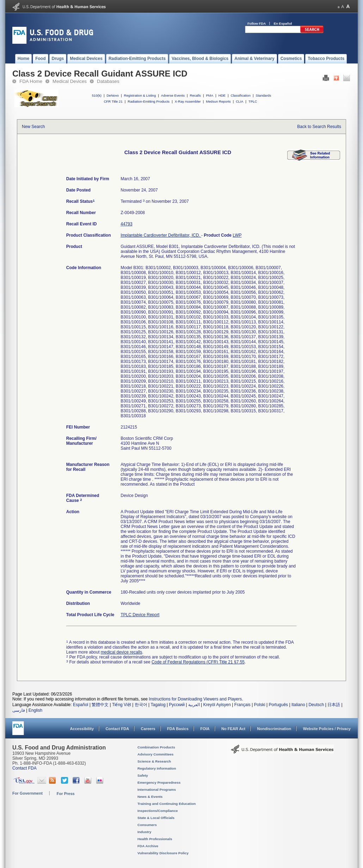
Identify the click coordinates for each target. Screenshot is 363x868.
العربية (194, 705)
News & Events (150, 797)
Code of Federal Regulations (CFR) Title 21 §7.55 (198, 662)
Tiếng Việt (122, 705)
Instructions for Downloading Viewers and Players (195, 699)
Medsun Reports (218, 101)
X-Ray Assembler (188, 101)
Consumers (147, 825)
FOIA (205, 729)
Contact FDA (117, 729)
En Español (283, 23)
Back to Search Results (319, 127)
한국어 (141, 705)
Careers (148, 729)
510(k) (97, 95)
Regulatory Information (157, 768)
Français (242, 705)
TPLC (253, 101)
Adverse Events (173, 95)
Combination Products (156, 747)
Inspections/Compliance (158, 811)
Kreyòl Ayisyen (217, 705)
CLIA (239, 101)
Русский (177, 705)
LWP (237, 235)
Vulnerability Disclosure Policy (163, 853)
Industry (144, 832)
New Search (33, 127)
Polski (260, 705)
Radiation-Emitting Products (149, 101)
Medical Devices (70, 81)
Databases (108, 81)
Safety (143, 775)
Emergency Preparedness (159, 782)
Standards (264, 95)
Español (81, 705)
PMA (210, 95)
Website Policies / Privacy (327, 729)
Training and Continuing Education (167, 804)
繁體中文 (100, 705)
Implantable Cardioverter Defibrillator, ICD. (161, 235)
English (35, 710)
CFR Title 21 (113, 101)
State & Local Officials (156, 818)
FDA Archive (148, 846)
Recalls (195, 95)
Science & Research (154, 761)
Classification (241, 95)
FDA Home (31, 81)
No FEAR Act (233, 729)
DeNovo (113, 95)
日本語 (334, 705)
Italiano (298, 705)
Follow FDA (257, 23)
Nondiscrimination (274, 729)
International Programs (157, 790)
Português (278, 705)
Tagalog (158, 705)
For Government (27, 793)
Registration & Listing (140, 95)
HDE (222, 95)
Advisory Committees (155, 754)
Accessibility (82, 729)
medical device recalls (121, 652)
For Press (66, 794)
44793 (126, 224)
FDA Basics (178, 729)
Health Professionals (155, 839)
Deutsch (316, 705)
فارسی (19, 710)
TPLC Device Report (140, 615)
